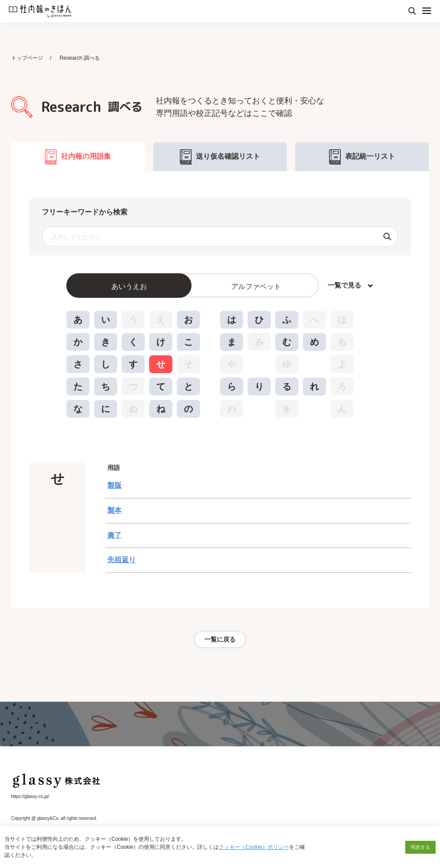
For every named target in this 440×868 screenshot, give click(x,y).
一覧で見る (344, 286)
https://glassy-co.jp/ (30, 798)
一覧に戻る (220, 641)
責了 (114, 536)
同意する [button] (420, 847)
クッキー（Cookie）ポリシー (254, 847)
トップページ (27, 58)
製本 (114, 511)
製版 (114, 486)
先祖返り (122, 561)
